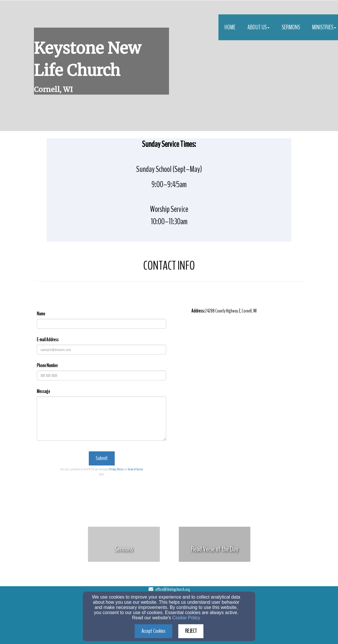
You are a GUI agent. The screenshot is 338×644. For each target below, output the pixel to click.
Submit (102, 458)
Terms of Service (135, 469)
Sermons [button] (291, 27)
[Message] (101, 419)
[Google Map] (248, 368)
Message (43, 391)
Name (41, 314)
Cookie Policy (186, 618)
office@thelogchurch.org (173, 589)
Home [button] (230, 27)
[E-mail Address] (101, 350)
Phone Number (47, 366)
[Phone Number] (101, 375)
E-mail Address (48, 340)
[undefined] (124, 549)
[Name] (101, 324)
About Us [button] (259, 27)
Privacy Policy (116, 469)
